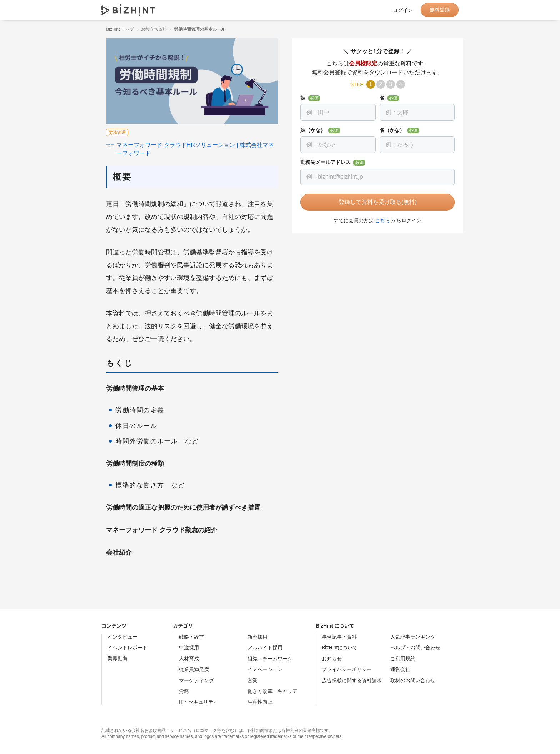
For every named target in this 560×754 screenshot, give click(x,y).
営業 (252, 680)
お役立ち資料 (149, 29)
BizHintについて (340, 648)
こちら (378, 220)
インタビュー (122, 637)
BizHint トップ (115, 29)
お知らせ (332, 659)
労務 (184, 691)
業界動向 (117, 659)
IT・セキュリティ (199, 702)
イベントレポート (127, 648)
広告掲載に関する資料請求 (352, 680)
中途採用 (189, 648)
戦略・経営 (191, 637)
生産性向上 (260, 702)
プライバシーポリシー (347, 669)
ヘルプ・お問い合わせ (415, 648)
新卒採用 (257, 637)
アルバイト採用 (265, 648)
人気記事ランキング (413, 637)
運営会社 (400, 669)
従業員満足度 (194, 669)
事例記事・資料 (339, 637)
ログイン (403, 10)
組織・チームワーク (270, 659)
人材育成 (189, 659)
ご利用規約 (403, 659)
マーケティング (196, 680)
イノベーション (265, 669)
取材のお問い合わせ (413, 680)
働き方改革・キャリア (272, 691)
